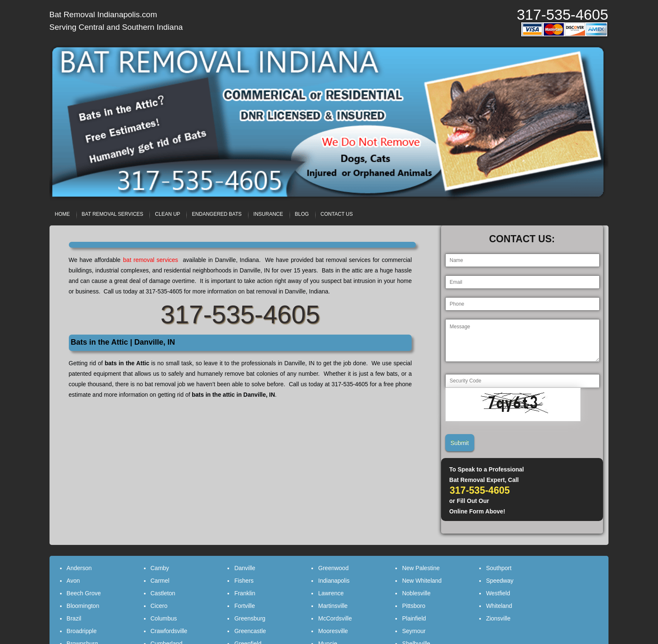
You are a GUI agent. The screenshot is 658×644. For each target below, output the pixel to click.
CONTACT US (337, 214)
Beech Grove (84, 593)
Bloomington (83, 606)
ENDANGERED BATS (217, 214)
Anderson (79, 568)
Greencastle (250, 631)
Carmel (160, 581)
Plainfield (414, 618)
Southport (499, 568)
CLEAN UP (167, 214)
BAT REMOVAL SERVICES (113, 214)
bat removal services (151, 260)
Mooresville (333, 631)
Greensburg (250, 618)
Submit (460, 443)
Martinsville (333, 606)
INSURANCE (268, 214)
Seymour (414, 631)
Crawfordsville (169, 631)
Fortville (244, 606)
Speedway (500, 581)
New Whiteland (422, 581)
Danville (245, 568)
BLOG (302, 214)
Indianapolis (334, 581)
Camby (160, 568)
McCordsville (335, 618)
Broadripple (82, 631)
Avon (73, 581)
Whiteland (499, 606)
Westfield (498, 593)
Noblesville (416, 593)
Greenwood (333, 568)
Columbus (164, 618)
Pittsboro (414, 606)
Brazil (74, 618)
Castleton (163, 593)
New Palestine (421, 568)
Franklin (245, 593)
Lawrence (331, 593)
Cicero (159, 606)
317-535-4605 (562, 14)
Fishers (244, 581)
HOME (63, 214)
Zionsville (498, 618)
